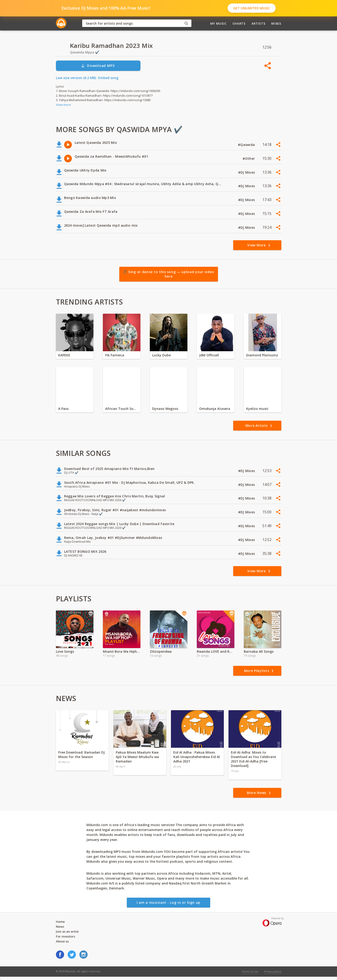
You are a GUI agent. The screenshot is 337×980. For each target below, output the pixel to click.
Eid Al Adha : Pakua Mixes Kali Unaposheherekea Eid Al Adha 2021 (197, 757)
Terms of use (250, 971)
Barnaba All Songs (259, 651)
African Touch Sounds (122, 409)
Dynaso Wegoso (165, 409)
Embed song (108, 78)
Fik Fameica (115, 355)
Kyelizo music (257, 409)
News (60, 927)
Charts (239, 23)
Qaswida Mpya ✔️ (85, 52)
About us (62, 941)
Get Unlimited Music (252, 8)
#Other (249, 158)
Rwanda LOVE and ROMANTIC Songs (216, 651)
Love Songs (65, 651)
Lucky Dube (161, 355)
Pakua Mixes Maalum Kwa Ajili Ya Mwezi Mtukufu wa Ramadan (137, 757)
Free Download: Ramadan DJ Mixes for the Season (81, 755)
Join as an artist (67, 931)
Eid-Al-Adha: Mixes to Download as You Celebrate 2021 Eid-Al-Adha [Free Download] (253, 759)
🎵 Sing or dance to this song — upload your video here (169, 274)
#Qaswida (247, 145)
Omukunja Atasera (215, 409)
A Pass (63, 409)
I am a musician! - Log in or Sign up (168, 902)
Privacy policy (273, 971)
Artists (259, 23)
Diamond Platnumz (262, 355)
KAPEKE (64, 355)
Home (60, 922)
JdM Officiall (209, 355)
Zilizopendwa (161, 651)
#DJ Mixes (247, 172)
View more (63, 105)
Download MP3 (98, 66)
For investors (66, 936)
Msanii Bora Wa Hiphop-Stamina (122, 651)
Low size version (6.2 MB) (76, 78)
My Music (218, 23)
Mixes (276, 23)
